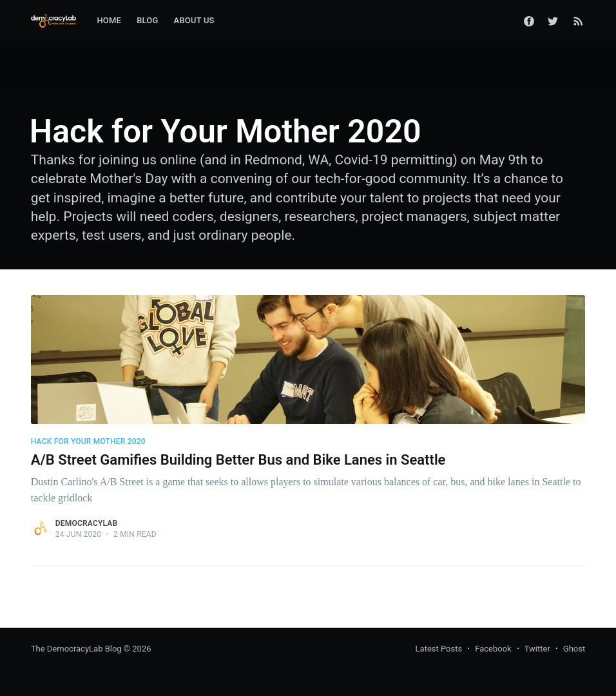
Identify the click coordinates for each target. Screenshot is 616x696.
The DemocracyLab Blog (76, 649)
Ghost (574, 649)
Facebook (493, 649)
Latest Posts (439, 649)
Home (109, 20)
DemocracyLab (87, 523)
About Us (194, 20)
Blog (147, 20)
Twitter (537, 649)
